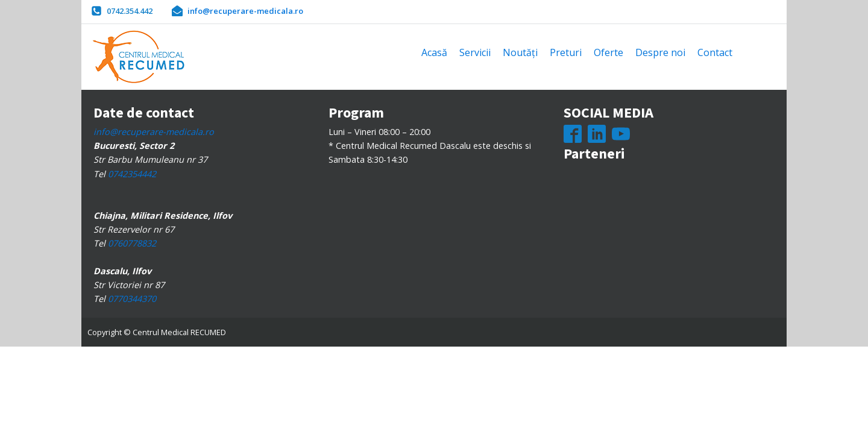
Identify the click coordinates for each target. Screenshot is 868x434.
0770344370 (132, 299)
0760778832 (132, 243)
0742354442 (132, 174)
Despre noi (660, 52)
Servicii (475, 52)
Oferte (609, 52)
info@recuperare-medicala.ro (154, 132)
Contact (715, 52)
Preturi (566, 52)
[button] (122, 11)
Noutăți (520, 52)
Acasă (434, 52)
